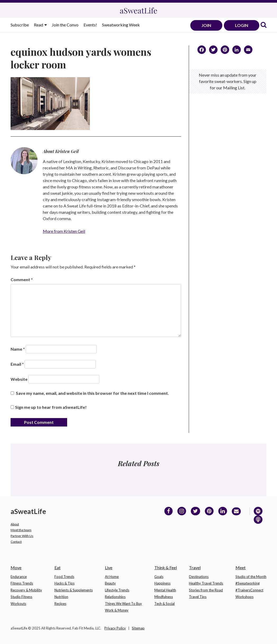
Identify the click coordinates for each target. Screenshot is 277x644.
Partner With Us (22, 536)
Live (109, 567)
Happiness (162, 583)
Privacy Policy (115, 628)
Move (16, 567)
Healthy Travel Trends (206, 583)
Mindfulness (164, 597)
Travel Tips (198, 597)
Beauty (110, 583)
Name (18, 349)
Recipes (60, 604)
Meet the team (21, 530)
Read (39, 25)
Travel (195, 567)
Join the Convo (65, 25)
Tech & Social (165, 604)
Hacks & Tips (64, 583)
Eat (57, 567)
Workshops (244, 597)
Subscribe (20, 25)
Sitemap (138, 628)
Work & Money (117, 610)
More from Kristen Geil (64, 231)
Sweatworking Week (121, 25)
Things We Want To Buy (123, 604)
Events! (90, 25)
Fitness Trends (22, 583)
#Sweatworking (248, 583)
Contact (16, 542)
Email (17, 364)
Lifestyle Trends (117, 590)
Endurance (19, 577)
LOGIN (242, 25)
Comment (22, 279)
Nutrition (61, 597)
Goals (159, 577)
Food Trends (64, 577)
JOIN (206, 25)
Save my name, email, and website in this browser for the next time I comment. (92, 393)
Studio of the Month (251, 577)
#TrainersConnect (249, 590)
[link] (264, 25)
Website (19, 379)
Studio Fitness (21, 597)
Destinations (199, 577)
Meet (241, 567)
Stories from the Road (206, 590)
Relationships (115, 597)
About (15, 524)
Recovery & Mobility (26, 590)
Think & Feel (166, 567)
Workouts (18, 604)
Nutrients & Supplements (74, 590)
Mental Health (165, 590)
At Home (112, 577)
